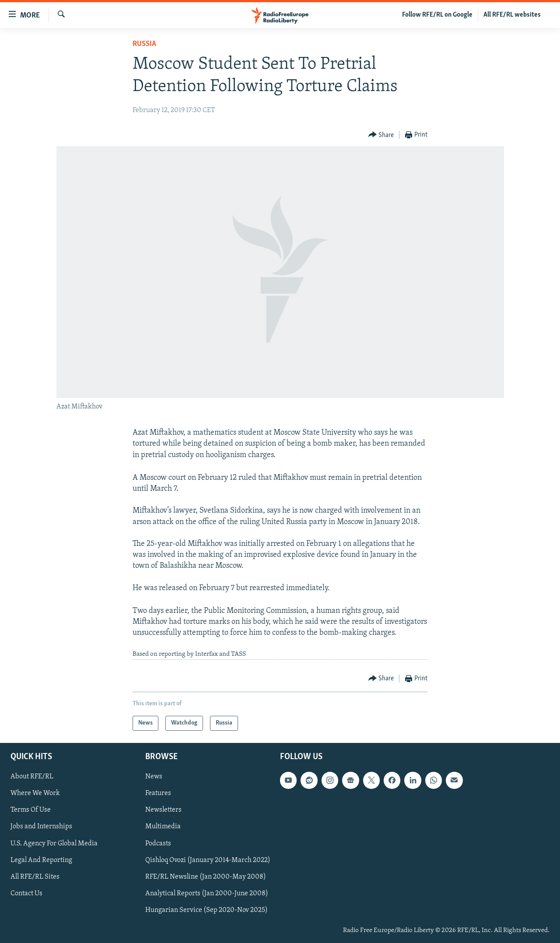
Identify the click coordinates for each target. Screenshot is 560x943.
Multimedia (163, 827)
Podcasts (158, 844)
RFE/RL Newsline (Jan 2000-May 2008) (206, 877)
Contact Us (26, 894)
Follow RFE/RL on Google (437, 15)
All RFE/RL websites (512, 15)
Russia (144, 44)
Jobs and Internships (41, 827)
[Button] (381, 135)
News (154, 777)
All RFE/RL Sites (35, 877)
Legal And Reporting (41, 860)
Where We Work (35, 793)
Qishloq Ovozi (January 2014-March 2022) (208, 860)
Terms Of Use (31, 810)
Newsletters (163, 810)
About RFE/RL (32, 777)
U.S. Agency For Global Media (54, 844)
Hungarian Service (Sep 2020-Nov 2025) (206, 910)
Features (158, 793)
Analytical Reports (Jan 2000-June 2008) (207, 894)
